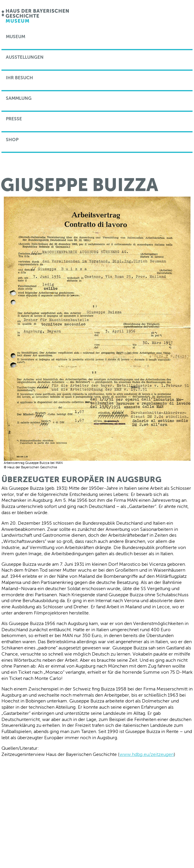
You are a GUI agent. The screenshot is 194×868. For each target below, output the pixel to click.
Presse (14, 119)
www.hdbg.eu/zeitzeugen (147, 754)
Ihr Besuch (19, 78)
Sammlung (19, 98)
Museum (16, 37)
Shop (12, 140)
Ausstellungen (25, 57)
